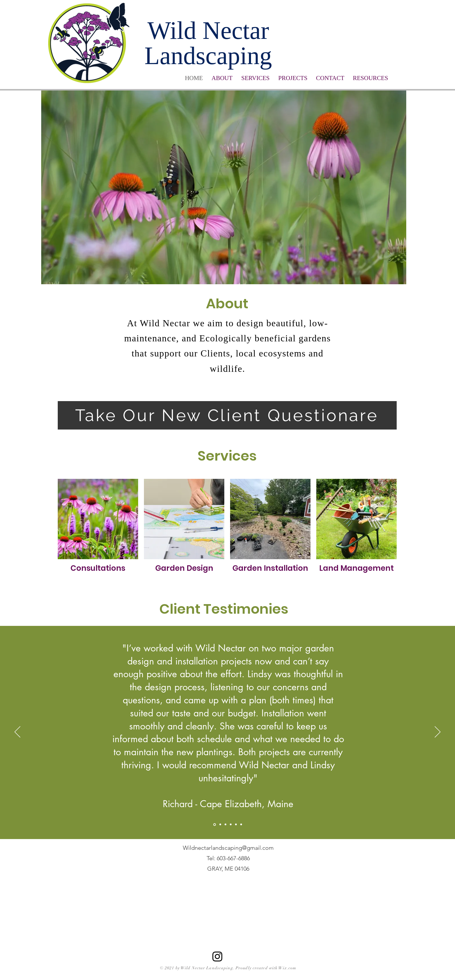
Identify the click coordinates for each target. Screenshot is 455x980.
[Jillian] (236, 825)
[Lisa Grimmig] (220, 825)
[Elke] (231, 825)
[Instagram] (217, 957)
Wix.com (287, 968)
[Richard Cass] (215, 824)
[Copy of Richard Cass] (241, 825)
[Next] (438, 732)
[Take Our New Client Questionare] (227, 415)
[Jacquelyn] (225, 825)
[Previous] (17, 732)
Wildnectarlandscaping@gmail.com (228, 848)
